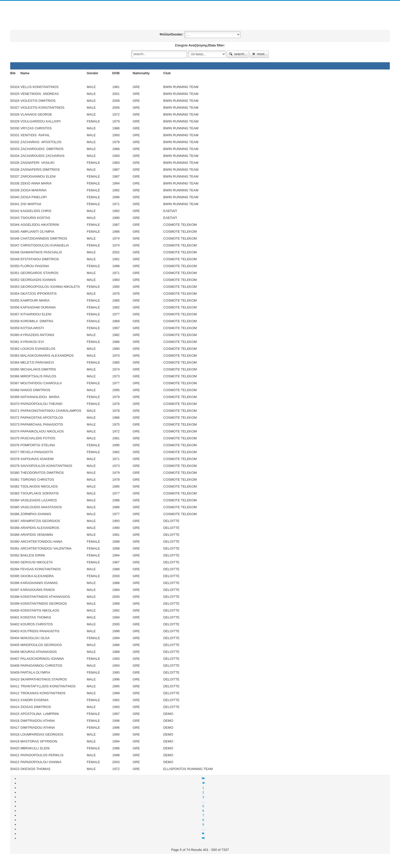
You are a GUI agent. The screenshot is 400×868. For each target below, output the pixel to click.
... (203, 802)
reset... (259, 54)
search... (238, 54)
